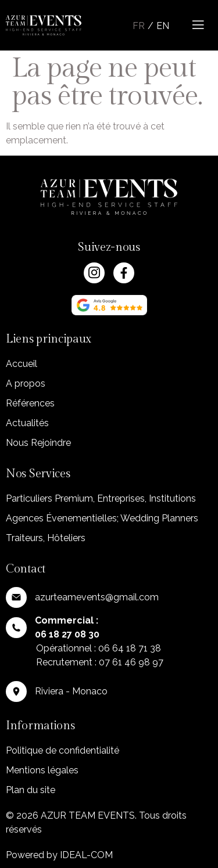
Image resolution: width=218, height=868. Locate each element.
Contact (26, 569)
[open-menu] (200, 25)
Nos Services (38, 474)
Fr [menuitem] (139, 26)
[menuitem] (137, 26)
